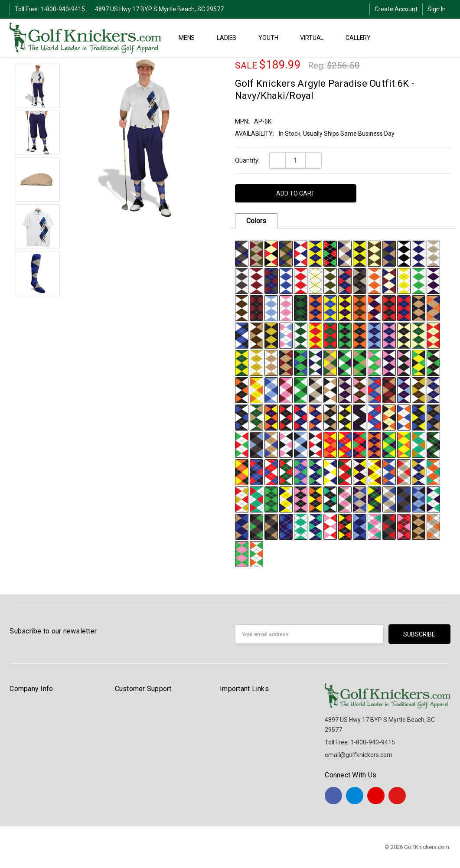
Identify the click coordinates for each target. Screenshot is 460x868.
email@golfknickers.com (359, 755)
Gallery (362, 38)
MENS (190, 38)
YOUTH (272, 38)
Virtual (315, 38)
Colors (256, 221)
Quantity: (247, 160)
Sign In (437, 9)
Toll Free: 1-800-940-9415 (50, 9)
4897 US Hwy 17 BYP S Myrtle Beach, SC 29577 (159, 9)
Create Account (396, 9)
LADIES (230, 38)
